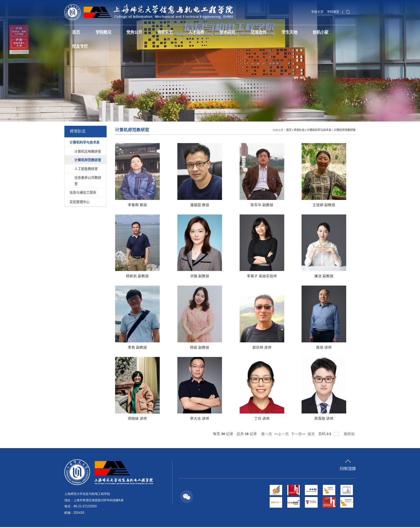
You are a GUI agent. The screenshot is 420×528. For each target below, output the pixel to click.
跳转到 (350, 434)
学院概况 (102, 31)
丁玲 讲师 (338, 348)
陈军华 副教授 (236, 205)
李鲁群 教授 (132, 205)
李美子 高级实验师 (184, 276)
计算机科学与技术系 (319, 130)
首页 (76, 31)
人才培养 (192, 31)
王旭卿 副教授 (287, 205)
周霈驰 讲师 (132, 419)
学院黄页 (334, 12)
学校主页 (319, 12)
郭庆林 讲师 (132, 348)
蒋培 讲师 (184, 348)
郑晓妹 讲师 (236, 348)
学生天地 (283, 31)
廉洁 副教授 (236, 276)
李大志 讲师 (287, 348)
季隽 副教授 (287, 276)
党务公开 (132, 31)
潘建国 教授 (184, 205)
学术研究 (222, 31)
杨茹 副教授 (338, 276)
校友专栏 (80, 45)
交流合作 (252, 31)
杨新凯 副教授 (338, 205)
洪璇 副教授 (132, 276)
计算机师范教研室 (345, 130)
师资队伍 (162, 31)
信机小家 (313, 31)
